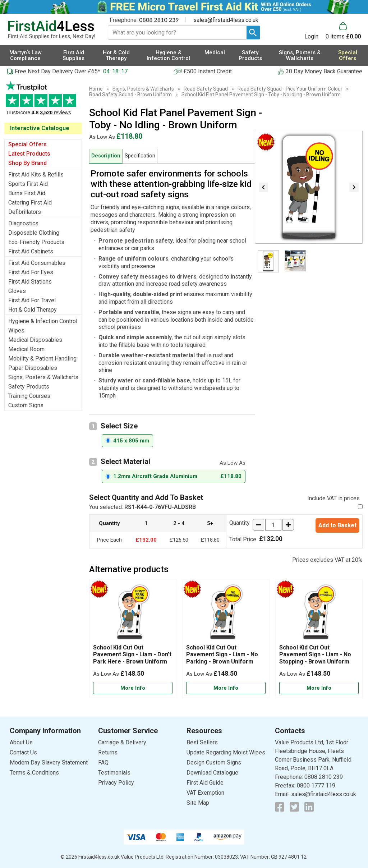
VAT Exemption (205, 793)
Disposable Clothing (34, 233)
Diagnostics (23, 223)
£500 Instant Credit (208, 71)
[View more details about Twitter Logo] (294, 807)
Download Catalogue (212, 773)
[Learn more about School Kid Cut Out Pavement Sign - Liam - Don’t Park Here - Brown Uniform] (133, 688)
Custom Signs (26, 405)
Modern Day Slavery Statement (49, 763)
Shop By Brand (27, 163)
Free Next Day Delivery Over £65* (57, 71)
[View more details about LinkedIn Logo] (309, 807)
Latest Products (29, 154)
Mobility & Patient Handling (42, 359)
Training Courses (29, 396)
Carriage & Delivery (122, 742)
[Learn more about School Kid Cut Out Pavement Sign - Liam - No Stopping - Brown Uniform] (319, 688)
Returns (108, 752)
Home (96, 89)
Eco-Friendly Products (36, 242)
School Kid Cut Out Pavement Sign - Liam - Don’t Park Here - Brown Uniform (132, 654)
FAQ (103, 763)
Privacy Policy (116, 783)
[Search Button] (253, 33)
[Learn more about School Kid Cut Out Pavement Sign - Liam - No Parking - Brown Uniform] (226, 688)
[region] (133, 614)
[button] (315, 31)
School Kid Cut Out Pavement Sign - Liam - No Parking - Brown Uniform (222, 654)
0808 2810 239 (159, 20)
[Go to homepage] (51, 30)
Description (106, 156)
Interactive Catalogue (40, 128)
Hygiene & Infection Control (43, 321)
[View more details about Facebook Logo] (280, 807)
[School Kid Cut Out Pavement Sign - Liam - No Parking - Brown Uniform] (226, 639)
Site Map (198, 803)
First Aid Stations (30, 282)
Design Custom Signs (214, 763)
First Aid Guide (205, 783)
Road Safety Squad (206, 89)
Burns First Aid (27, 193)
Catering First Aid (30, 203)
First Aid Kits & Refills (36, 174)
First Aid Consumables (37, 263)
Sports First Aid (28, 184)
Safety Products (29, 387)
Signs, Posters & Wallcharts (43, 377)
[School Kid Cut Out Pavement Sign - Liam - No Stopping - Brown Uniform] (319, 639)
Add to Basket (337, 525)
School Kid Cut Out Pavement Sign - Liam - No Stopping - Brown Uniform (315, 654)
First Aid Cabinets (31, 251)
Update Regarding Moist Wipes (226, 752)
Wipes (16, 330)
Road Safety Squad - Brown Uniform (130, 95)
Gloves (17, 291)
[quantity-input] (273, 525)
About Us (21, 742)
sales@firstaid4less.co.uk (226, 20)
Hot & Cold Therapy (33, 310)
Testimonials (43, 102)
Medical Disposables (35, 340)
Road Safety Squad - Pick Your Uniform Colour (290, 89)
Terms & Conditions (34, 773)
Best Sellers (202, 742)
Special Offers (27, 144)
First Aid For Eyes (31, 272)
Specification (140, 156)
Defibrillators (25, 212)
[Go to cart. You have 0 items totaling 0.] (343, 31)
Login (311, 36)
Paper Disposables (33, 368)
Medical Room (26, 349)
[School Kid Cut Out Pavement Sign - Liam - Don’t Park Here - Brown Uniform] (133, 639)
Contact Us (23, 752)
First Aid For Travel (32, 300)
